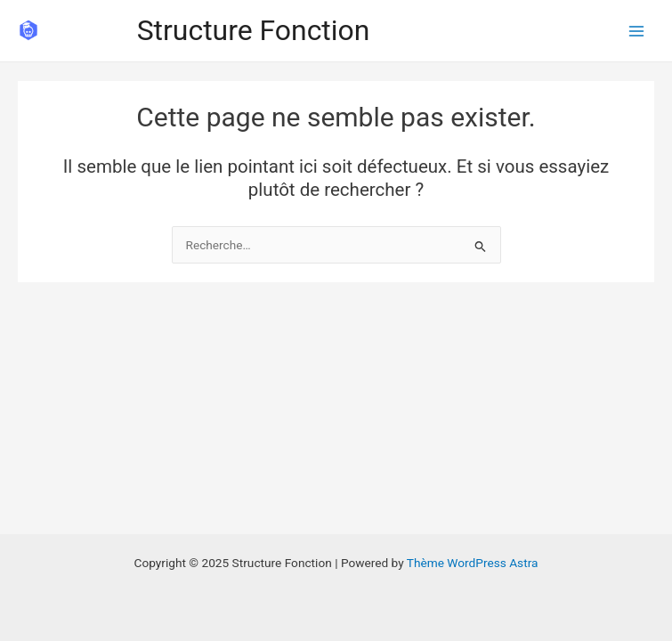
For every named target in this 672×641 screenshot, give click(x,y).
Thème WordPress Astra (473, 563)
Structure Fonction (254, 30)
